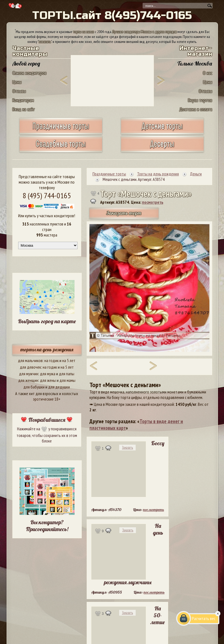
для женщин (28, 380)
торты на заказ (84, 32)
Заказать (127, 448)
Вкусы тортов (200, 100)
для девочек (30, 367)
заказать (45, 42)
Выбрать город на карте (47, 321)
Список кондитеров (29, 73)
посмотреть (153, 202)
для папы (67, 374)
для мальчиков (30, 360)
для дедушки (59, 387)
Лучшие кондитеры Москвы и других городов (144, 32)
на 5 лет (69, 360)
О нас (207, 73)
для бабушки (34, 387)
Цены (17, 82)
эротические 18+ (47, 399)
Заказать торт (124, 213)
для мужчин (29, 374)
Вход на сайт (24, 109)
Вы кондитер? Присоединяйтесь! (47, 526)
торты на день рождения (47, 350)
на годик (51, 360)
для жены (48, 380)
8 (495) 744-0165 (47, 195)
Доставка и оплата (196, 109)
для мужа (48, 374)
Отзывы (19, 91)
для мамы (67, 380)
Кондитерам (23, 100)
